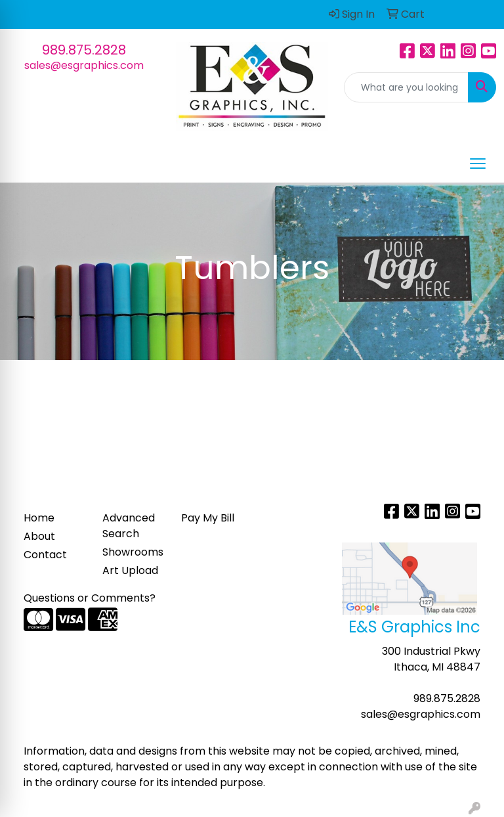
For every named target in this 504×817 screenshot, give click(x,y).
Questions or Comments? (90, 598)
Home (39, 518)
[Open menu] (478, 164)
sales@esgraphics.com (84, 65)
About (39, 536)
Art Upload (130, 570)
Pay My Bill (208, 518)
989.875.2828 (84, 50)
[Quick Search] (406, 87)
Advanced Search (129, 526)
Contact (45, 555)
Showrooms (133, 552)
